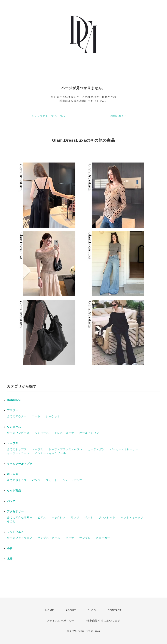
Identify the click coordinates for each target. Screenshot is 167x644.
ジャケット (53, 416)
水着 (10, 559)
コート (36, 416)
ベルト (89, 517)
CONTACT (115, 610)
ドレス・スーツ (64, 433)
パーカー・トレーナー (124, 449)
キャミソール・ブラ (20, 464)
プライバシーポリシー (61, 621)
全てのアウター (17, 416)
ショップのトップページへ (48, 116)
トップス (13, 443)
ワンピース (14, 427)
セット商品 (14, 491)
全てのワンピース (18, 433)
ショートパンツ (72, 480)
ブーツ (70, 538)
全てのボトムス (17, 480)
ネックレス (59, 517)
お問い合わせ (119, 116)
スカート (52, 480)
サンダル (85, 538)
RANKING (14, 400)
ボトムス (13, 474)
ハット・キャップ (132, 517)
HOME (50, 610)
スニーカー (103, 538)
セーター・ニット (18, 453)
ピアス (42, 517)
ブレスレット (107, 517)
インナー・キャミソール (50, 453)
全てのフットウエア (20, 538)
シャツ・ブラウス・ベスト (66, 449)
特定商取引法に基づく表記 (104, 621)
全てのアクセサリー (20, 517)
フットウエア (15, 532)
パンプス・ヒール (49, 538)
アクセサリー (15, 511)
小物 (10, 548)
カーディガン (96, 449)
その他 (11, 521)
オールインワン (89, 433)
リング (75, 517)
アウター (13, 410)
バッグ (11, 501)
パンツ (36, 480)
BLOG (92, 610)
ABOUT (71, 610)
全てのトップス (17, 449)
